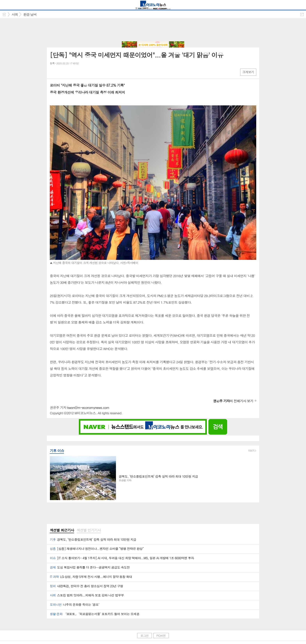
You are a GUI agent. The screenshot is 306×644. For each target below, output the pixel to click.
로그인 (144, 636)
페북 (53, 72)
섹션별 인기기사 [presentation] (89, 530)
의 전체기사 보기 (233, 401)
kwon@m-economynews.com (88, 408)
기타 (77, 72)
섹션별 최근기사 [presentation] (62, 530)
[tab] (62, 530)
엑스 (61, 72)
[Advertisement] (153, 30)
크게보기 (248, 72)
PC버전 (161, 636)
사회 (15, 14)
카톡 (69, 72)
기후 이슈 (57, 451)
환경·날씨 (30, 14)
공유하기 (302, 14)
